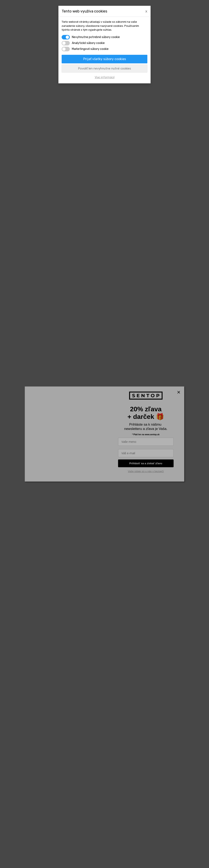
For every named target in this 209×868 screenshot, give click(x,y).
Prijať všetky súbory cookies (105, 59)
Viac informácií (105, 77)
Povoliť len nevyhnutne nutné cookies (104, 68)
